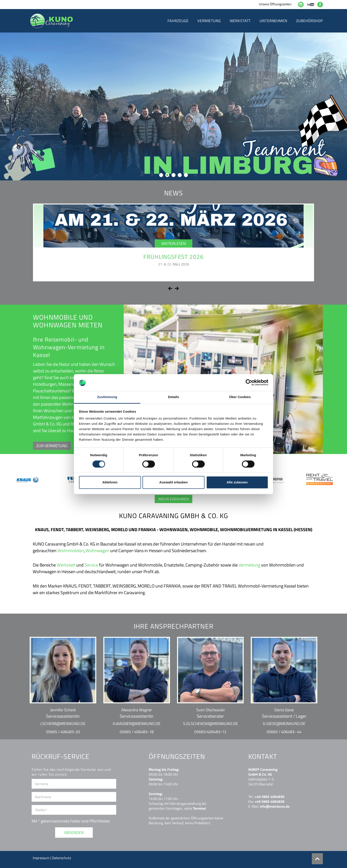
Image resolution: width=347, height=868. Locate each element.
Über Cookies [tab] (240, 397)
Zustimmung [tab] (107, 397)
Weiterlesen (174, 243)
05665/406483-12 (210, 732)
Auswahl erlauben (173, 482)
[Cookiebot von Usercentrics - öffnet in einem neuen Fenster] (249, 382)
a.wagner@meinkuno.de (137, 724)
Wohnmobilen (71, 550)
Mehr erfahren (174, 499)
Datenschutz (62, 858)
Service (91, 565)
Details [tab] (173, 397)
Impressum (41, 858)
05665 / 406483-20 (63, 732)
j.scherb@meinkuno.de (63, 724)
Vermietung (249, 565)
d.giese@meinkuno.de (284, 724)
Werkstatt (66, 565)
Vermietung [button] (209, 21)
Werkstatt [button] (240, 21)
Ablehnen (110, 482)
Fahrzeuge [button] (178, 21)
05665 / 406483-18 (137, 732)
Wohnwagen (97, 550)
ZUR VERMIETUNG (52, 446)
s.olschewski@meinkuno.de (210, 724)
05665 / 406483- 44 (284, 732)
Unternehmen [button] (273, 21)
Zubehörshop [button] (309, 21)
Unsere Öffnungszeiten (275, 4)
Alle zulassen (237, 482)
